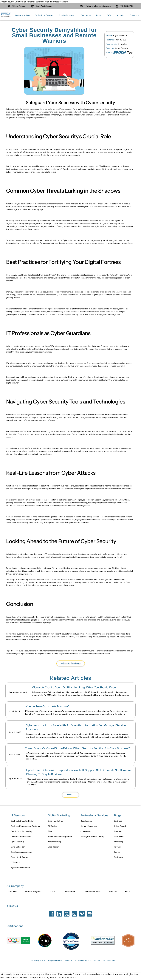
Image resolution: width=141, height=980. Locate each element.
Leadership (119, 839)
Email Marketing (55, 824)
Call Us (52, 894)
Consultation (70, 894)
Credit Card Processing (21, 834)
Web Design (53, 850)
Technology (119, 860)
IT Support (16, 865)
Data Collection (18, 850)
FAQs (109, 15)
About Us (120, 15)
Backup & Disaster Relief (22, 824)
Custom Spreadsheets (21, 839)
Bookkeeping (87, 824)
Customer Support (92, 894)
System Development (21, 870)
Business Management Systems (25, 829)
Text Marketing (55, 844)
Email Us (113, 894)
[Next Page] (71, 795)
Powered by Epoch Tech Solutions (91, 960)
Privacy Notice (70, 960)
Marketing (119, 844)
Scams (117, 855)
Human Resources (89, 829)
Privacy (117, 850)
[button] (22, 15)
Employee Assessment (21, 855)
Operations (86, 834)
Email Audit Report (20, 860)
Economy (118, 834)
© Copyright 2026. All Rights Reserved (47, 960)
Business (118, 824)
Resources (111, 960)
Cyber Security (18, 844)
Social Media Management (60, 839)
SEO (50, 834)
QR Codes (52, 829)
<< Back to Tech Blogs (71, 669)
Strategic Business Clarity (92, 839)
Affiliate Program (33, 894)
